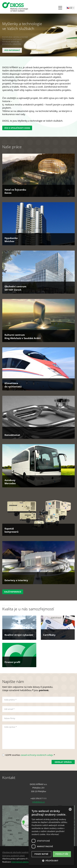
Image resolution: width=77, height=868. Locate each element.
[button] (51, 861)
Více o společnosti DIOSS (17, 128)
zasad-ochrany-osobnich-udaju (37, 755)
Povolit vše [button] (62, 854)
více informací (12, 50)
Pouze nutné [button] (41, 854)
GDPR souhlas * (30, 755)
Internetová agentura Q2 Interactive (28, 862)
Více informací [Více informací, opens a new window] (53, 834)
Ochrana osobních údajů (13, 856)
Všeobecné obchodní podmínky (17, 852)
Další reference (13, 592)
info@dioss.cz (38, 802)
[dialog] (51, 835)
